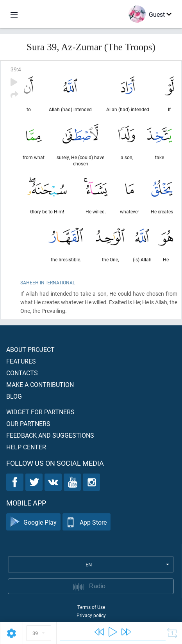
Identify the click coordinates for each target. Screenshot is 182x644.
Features (21, 361)
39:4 (16, 69)
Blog (14, 396)
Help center (26, 447)
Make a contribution (40, 384)
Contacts (22, 373)
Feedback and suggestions (50, 435)
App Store (87, 522)
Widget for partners (40, 412)
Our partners (28, 423)
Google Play (33, 522)
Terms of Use (91, 607)
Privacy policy (91, 615)
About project (30, 349)
